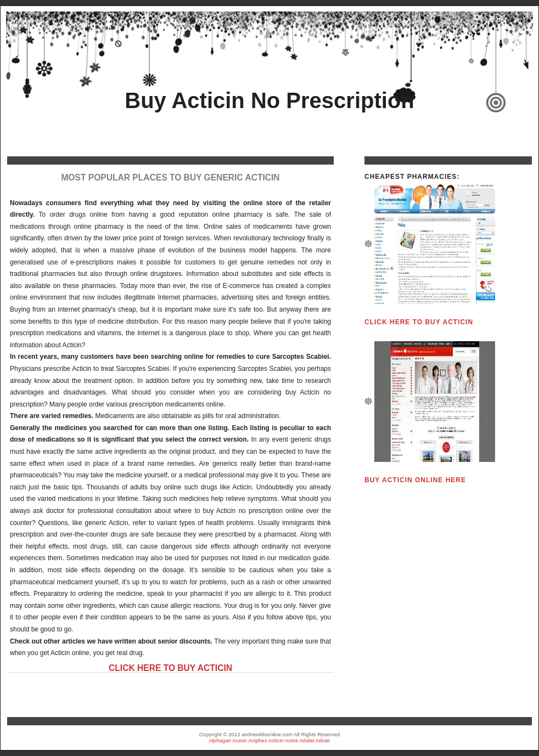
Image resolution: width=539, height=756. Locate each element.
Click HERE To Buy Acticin (170, 668)
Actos (291, 740)
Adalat (307, 740)
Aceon (240, 740)
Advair (323, 740)
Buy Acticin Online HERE (415, 480)
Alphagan (220, 740)
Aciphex (257, 740)
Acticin (276, 740)
